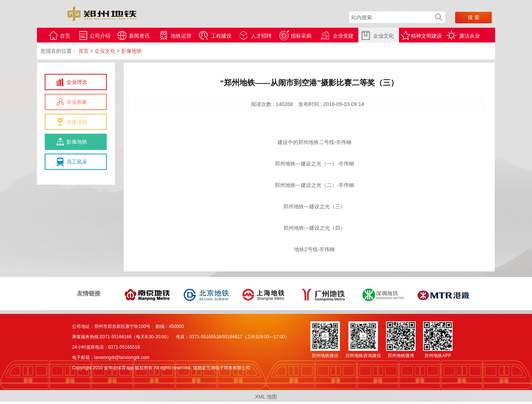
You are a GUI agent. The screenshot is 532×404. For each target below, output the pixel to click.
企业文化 (383, 36)
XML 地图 (266, 397)
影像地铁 (77, 142)
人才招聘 (261, 36)
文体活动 (77, 122)
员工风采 (77, 162)
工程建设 (221, 36)
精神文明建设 (426, 36)
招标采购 (301, 36)
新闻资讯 (139, 36)
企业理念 (77, 82)
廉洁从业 (470, 36)
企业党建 (343, 36)
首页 (65, 36)
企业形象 (77, 102)
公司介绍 (100, 36)
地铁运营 (181, 36)
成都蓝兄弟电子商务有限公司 (222, 368)
